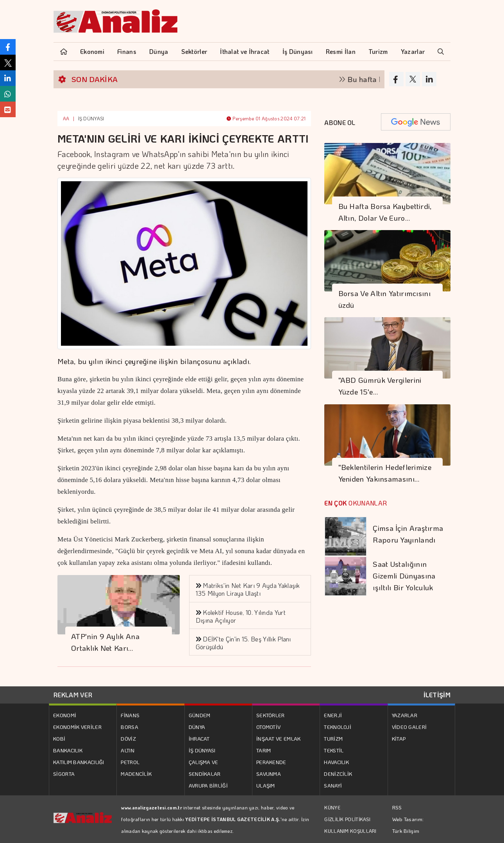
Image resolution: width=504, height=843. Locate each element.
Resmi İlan (341, 51)
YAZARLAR (405, 715)
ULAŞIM (266, 785)
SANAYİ (333, 785)
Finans (127, 51)
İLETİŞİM (437, 695)
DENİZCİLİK (338, 774)
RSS (397, 807)
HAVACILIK (336, 762)
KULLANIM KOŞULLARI (350, 831)
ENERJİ (333, 715)
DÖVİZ (128, 739)
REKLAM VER (73, 695)
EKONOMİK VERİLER (77, 727)
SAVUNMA (269, 774)
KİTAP (399, 739)
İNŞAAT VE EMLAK (279, 739)
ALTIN (128, 750)
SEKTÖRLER (271, 715)
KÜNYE (332, 807)
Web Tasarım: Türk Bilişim (408, 825)
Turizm (378, 51)
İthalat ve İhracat (245, 51)
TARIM (264, 750)
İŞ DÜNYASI (91, 118)
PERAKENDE (271, 762)
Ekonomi (92, 51)
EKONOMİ (65, 715)
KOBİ (59, 739)
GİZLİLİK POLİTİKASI (347, 819)
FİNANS (130, 715)
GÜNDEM (200, 715)
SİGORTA (64, 774)
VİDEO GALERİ (409, 727)
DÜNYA (197, 727)
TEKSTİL (334, 750)
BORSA (130, 727)
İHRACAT (199, 739)
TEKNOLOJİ (338, 727)
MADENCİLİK (136, 774)
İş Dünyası (298, 51)
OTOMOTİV (268, 727)
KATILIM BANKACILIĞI (79, 762)
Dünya (159, 51)
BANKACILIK (68, 750)
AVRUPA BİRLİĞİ (208, 785)
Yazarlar (413, 51)
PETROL (130, 762)
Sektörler (194, 51)
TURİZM (333, 739)
